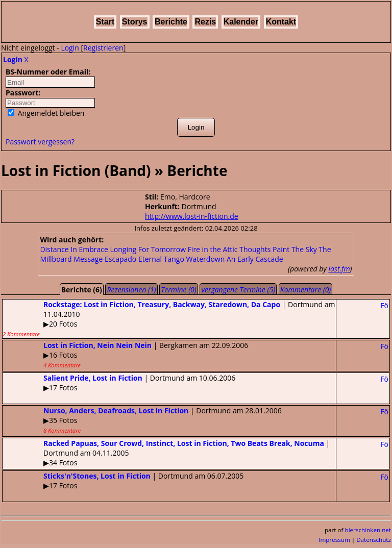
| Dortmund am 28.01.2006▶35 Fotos (142, 420)
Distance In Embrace (74, 249)
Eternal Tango (161, 259)
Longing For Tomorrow (148, 249)
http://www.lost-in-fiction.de (192, 216)
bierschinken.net (368, 530)
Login (70, 48)
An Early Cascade (255, 259)
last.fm (339, 269)
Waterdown (206, 259)
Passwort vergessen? (40, 142)
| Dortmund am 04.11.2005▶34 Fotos (166, 453)
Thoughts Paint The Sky (278, 249)
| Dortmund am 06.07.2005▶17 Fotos (123, 481)
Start (105, 22)
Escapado (120, 259)
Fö (384, 305)
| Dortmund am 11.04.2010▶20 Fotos (169, 319)
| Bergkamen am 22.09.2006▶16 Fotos (125, 355)
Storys (135, 22)
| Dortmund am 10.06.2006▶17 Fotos (119, 383)
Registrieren (103, 48)
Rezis (205, 22)
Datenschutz (374, 540)
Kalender (241, 22)
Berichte (171, 22)
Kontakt (281, 22)
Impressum (334, 540)
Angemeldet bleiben (46, 113)
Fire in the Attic (213, 249)
